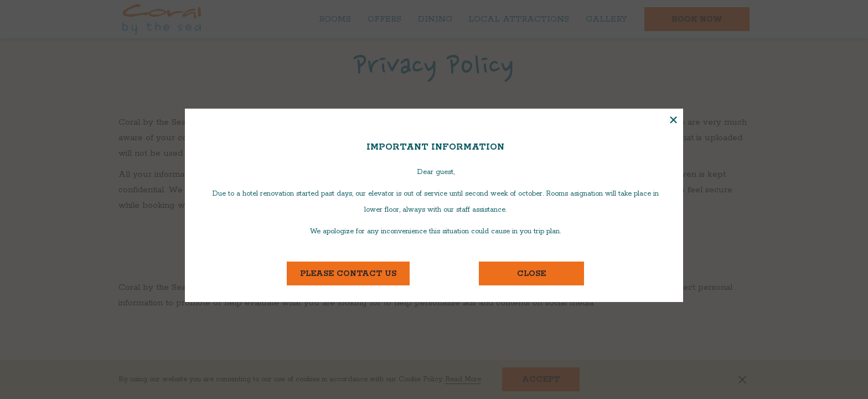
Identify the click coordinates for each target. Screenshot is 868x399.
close (531, 274)
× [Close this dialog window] (673, 121)
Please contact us (355, 273)
